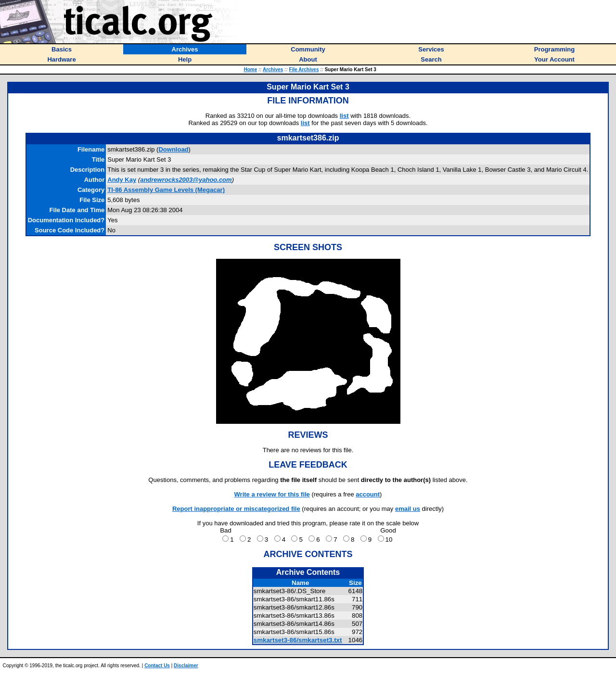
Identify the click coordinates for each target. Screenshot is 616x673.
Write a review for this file (272, 494)
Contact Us (157, 666)
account (368, 494)
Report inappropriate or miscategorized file (236, 509)
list (344, 116)
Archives (273, 70)
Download (173, 149)
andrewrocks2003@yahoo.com (186, 180)
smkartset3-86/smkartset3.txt (298, 640)
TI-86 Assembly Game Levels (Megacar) (166, 190)
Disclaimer (186, 666)
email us (408, 509)
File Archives (304, 70)
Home (250, 70)
